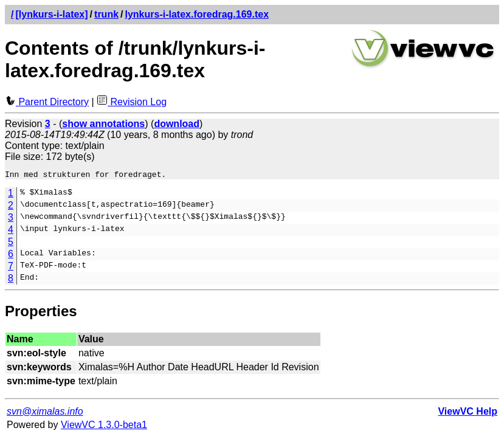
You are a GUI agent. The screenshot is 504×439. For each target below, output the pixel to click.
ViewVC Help (468, 413)
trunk (106, 14)
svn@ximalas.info (45, 413)
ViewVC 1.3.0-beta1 (104, 427)
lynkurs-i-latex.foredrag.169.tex (197, 14)
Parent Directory (47, 102)
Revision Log (132, 102)
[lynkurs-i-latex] (51, 14)
